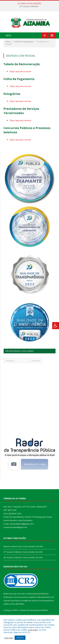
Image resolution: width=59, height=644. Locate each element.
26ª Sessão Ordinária (12, 561)
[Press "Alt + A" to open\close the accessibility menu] (56, 326)
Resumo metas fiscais (13, 549)
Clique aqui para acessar (20, 74)
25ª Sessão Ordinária (29, 6)
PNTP (15, 613)
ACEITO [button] (20, 638)
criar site (20, 597)
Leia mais (33, 630)
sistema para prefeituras (38, 597)
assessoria (23, 600)
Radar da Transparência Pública (34, 613)
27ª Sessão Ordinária (12, 555)
